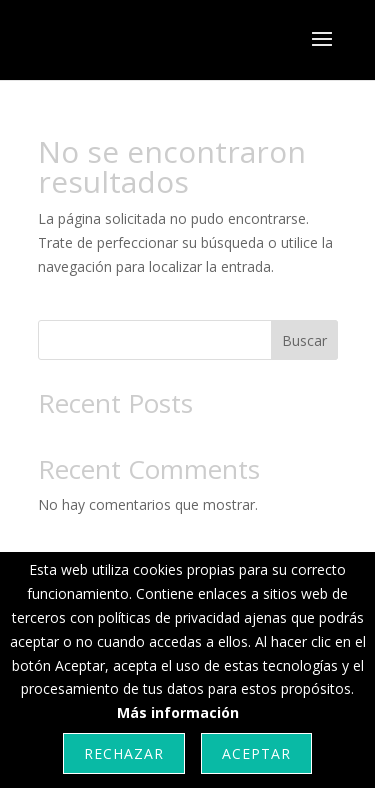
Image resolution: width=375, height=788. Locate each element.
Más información (178, 712)
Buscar (304, 340)
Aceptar (256, 753)
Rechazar (124, 753)
